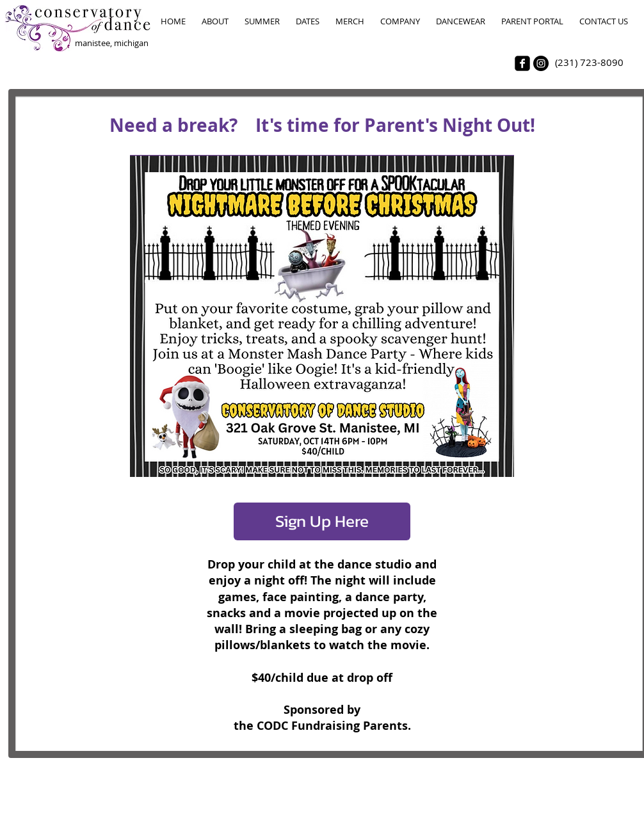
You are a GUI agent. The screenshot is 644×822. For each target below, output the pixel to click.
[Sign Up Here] (322, 521)
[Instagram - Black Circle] (541, 63)
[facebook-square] (522, 63)
